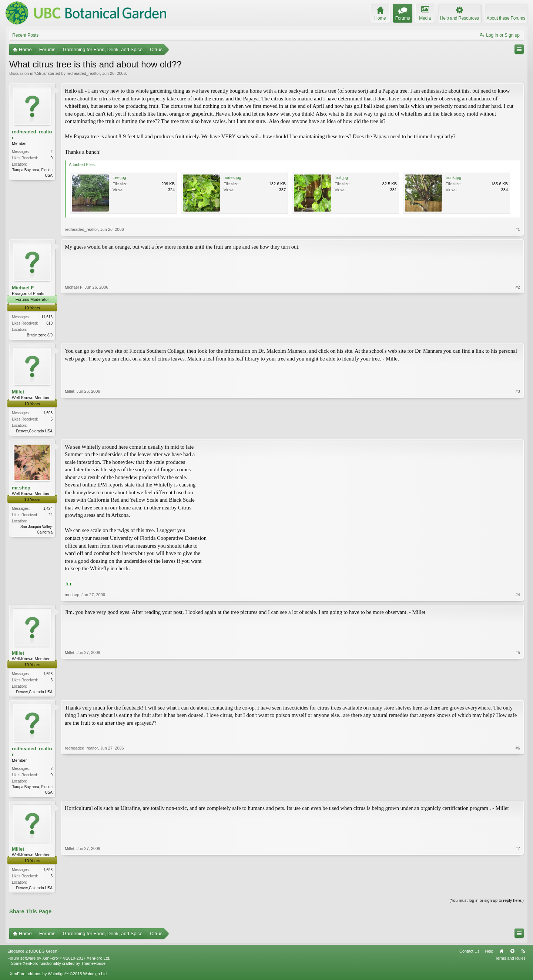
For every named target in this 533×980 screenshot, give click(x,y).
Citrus (41, 73)
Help (489, 954)
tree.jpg (119, 177)
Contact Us (469, 954)
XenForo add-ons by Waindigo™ (39, 977)
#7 (518, 890)
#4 (518, 596)
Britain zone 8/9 (40, 335)
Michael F (23, 288)
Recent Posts (25, 35)
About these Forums (506, 18)
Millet (18, 393)
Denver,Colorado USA (34, 431)
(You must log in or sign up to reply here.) (487, 904)
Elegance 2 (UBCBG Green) (33, 954)
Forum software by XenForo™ (59, 961)
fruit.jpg (341, 177)
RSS (523, 954)
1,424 (48, 510)
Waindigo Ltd (95, 977)
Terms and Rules (510, 961)
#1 (518, 229)
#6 (518, 794)
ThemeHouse (93, 967)
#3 (518, 431)
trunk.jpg (453, 177)
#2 (518, 334)
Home (502, 954)
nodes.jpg (232, 177)
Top (512, 954)
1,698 (48, 413)
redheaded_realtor (83, 73)
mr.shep (21, 489)
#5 (518, 692)
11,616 (47, 317)
